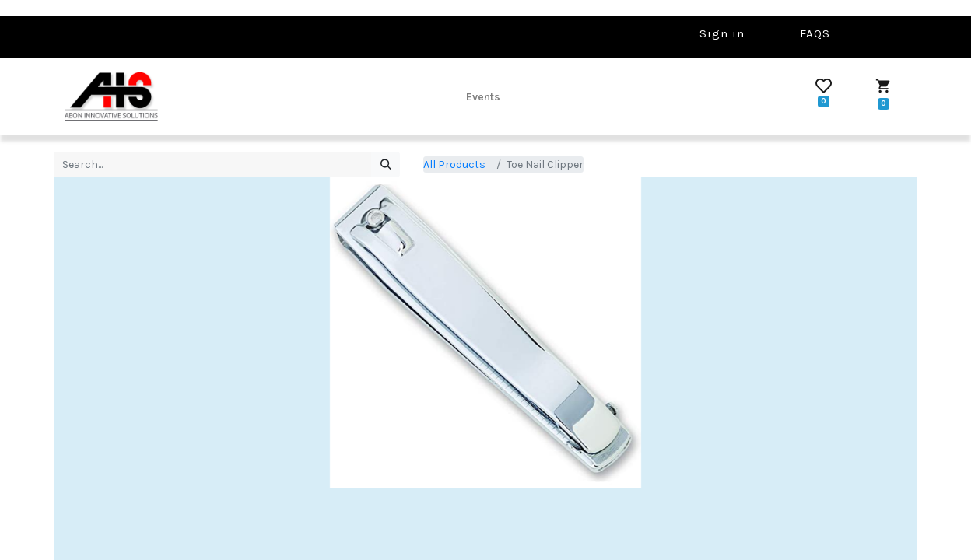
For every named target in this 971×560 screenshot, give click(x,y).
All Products (454, 164)
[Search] (386, 165)
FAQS (815, 33)
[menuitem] (483, 96)
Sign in (722, 33)
